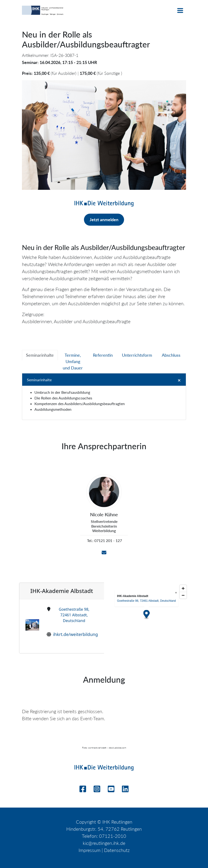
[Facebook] (83, 790)
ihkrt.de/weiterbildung (75, 634)
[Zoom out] (183, 595)
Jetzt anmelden (104, 220)
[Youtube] (111, 790)
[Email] (104, 553)
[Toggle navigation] (180, 10)
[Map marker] (147, 615)
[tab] (40, 355)
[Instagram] (97, 790)
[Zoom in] (183, 588)
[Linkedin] (125, 790)
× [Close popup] (176, 593)
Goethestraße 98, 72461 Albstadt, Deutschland (74, 615)
